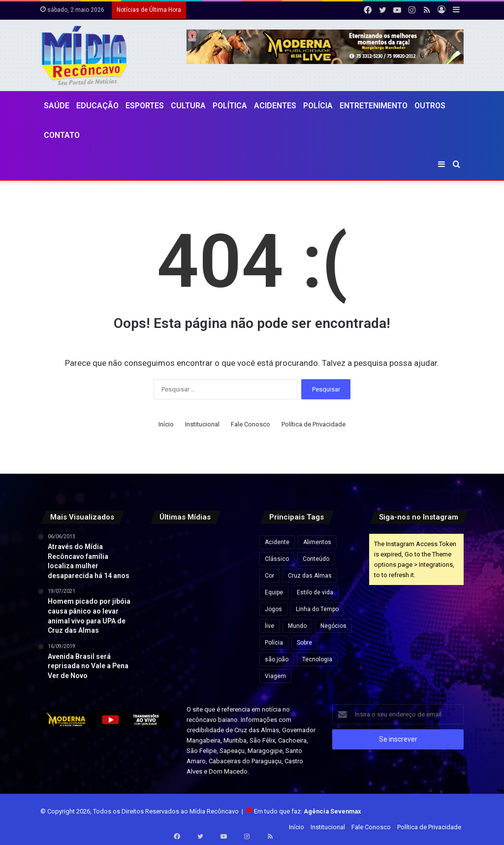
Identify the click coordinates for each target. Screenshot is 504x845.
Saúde (57, 106)
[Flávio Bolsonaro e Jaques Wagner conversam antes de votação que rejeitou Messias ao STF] (230, 581)
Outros (430, 106)
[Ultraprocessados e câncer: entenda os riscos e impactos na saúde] (164, 614)
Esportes (145, 106)
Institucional (202, 424)
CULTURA (188, 106)
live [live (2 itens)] (269, 626)
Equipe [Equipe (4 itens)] (274, 592)
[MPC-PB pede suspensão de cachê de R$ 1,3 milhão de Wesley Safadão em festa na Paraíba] (197, 614)
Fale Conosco (251, 424)
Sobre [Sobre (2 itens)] (304, 643)
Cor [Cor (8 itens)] (269, 576)
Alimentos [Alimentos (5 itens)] (317, 542)
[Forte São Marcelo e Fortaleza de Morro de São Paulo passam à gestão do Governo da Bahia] (197, 581)
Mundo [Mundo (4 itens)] (297, 626)
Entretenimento (374, 106)
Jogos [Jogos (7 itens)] (273, 609)
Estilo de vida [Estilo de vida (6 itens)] (315, 592)
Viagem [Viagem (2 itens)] (275, 676)
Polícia (318, 106)
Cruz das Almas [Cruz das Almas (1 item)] (310, 576)
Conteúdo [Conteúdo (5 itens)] (316, 559)
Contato (62, 135)
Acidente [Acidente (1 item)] (277, 542)
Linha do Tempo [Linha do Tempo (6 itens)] (317, 609)
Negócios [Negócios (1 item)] (333, 626)
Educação (97, 106)
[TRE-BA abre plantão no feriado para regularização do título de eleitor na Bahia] (197, 548)
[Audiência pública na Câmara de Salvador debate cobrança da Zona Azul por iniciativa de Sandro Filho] (230, 548)
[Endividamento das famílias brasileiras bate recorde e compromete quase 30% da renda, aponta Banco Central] (230, 614)
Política (230, 106)
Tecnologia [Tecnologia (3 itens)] (317, 659)
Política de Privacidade (314, 424)
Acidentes (275, 106)
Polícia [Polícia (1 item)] (274, 643)
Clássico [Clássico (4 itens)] (277, 559)
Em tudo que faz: (308, 811)
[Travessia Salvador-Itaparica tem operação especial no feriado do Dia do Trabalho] (164, 548)
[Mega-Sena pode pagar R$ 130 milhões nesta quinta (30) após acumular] (164, 581)
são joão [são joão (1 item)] (277, 659)
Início (166, 424)
